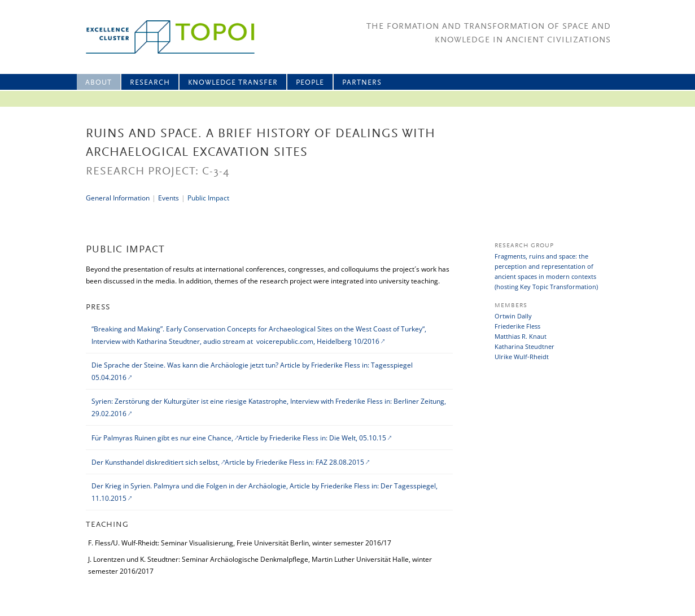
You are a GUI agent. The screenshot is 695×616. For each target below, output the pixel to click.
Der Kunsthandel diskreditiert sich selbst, (156, 462)
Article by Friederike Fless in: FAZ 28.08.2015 (294, 462)
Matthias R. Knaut (521, 336)
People (310, 83)
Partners (362, 83)
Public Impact (208, 198)
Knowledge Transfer (233, 83)
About (99, 83)
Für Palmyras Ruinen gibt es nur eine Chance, (163, 438)
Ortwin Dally (513, 316)
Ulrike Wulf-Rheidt (522, 357)
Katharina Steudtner (524, 346)
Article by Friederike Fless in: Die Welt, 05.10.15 (312, 438)
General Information (118, 198)
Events (169, 198)
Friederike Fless (517, 326)
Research (150, 83)
